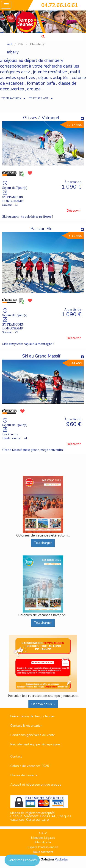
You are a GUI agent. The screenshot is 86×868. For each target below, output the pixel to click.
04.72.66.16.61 (60, 5)
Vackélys (61, 859)
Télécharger (43, 543)
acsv (25, 72)
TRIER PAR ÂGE (39, 99)
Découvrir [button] (74, 211)
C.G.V (43, 833)
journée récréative (50, 72)
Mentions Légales (43, 838)
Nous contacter (43, 852)
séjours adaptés (53, 78)
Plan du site (43, 842)
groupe (34, 89)
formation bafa (41, 83)
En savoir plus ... (43, 704)
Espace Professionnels (43, 847)
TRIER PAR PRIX (11, 99)
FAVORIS (3, 45)
